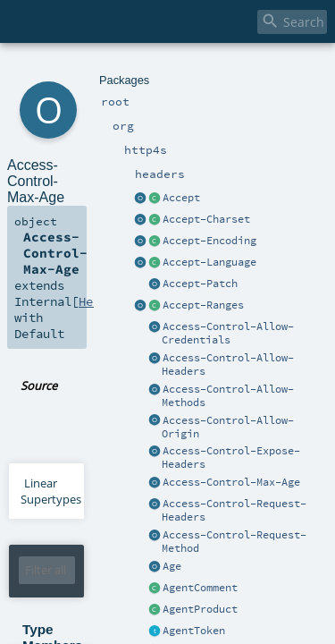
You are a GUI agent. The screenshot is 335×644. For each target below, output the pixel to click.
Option (88, 544)
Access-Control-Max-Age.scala (214, 231)
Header (89, 179)
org (73, 69)
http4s (100, 69)
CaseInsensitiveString (185, 632)
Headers (192, 530)
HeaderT (142, 544)
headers (139, 69)
